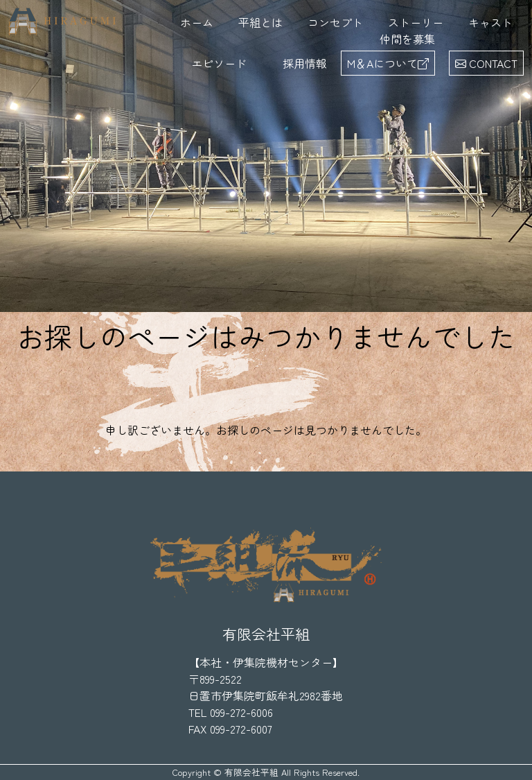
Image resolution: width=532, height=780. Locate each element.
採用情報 (305, 63)
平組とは (260, 22)
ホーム (197, 22)
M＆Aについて (388, 63)
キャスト (490, 22)
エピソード (219, 63)
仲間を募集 (407, 39)
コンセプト (335, 22)
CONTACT (486, 63)
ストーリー (416, 22)
